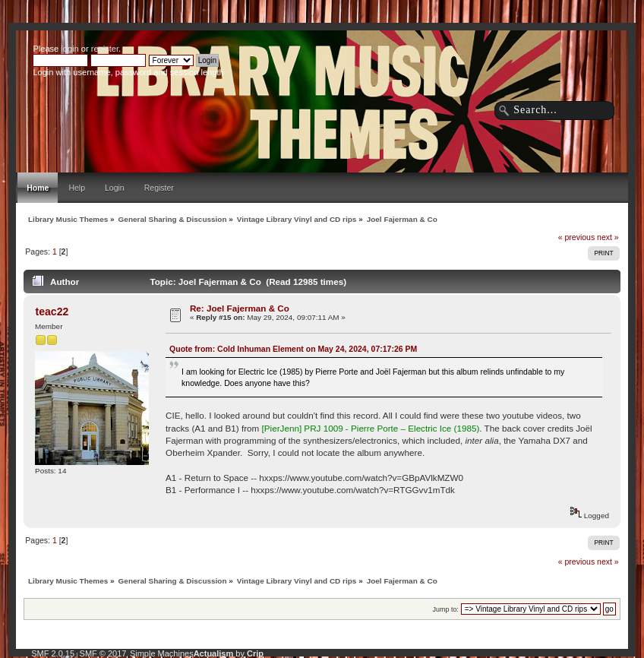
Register (159, 188)
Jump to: (446, 609)
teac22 (52, 312)
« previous (576, 237)
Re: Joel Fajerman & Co (240, 308)
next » (608, 237)
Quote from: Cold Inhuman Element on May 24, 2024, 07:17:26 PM (293, 349)
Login (115, 188)
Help (77, 188)
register (105, 49)
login (69, 49)
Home (38, 188)
